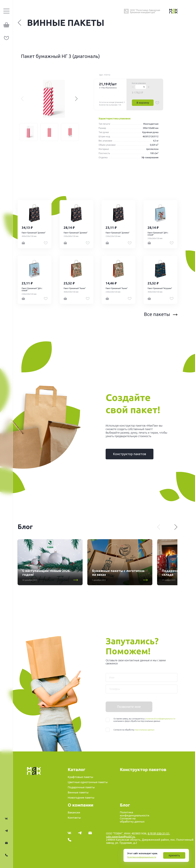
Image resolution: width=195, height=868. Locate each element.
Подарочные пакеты (81, 787)
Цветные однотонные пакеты (88, 782)
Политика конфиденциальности (142, 857)
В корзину (143, 103)
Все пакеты (161, 314)
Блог (125, 805)
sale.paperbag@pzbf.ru (120, 837)
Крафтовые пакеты (80, 777)
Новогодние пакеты (81, 798)
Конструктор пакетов (130, 454)
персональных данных (145, 730)
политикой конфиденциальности (161, 719)
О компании (81, 805)
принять (174, 855)
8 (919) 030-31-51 (159, 833)
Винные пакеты (61, 23)
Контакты (74, 818)
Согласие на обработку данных (132, 820)
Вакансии (74, 812)
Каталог (77, 769)
